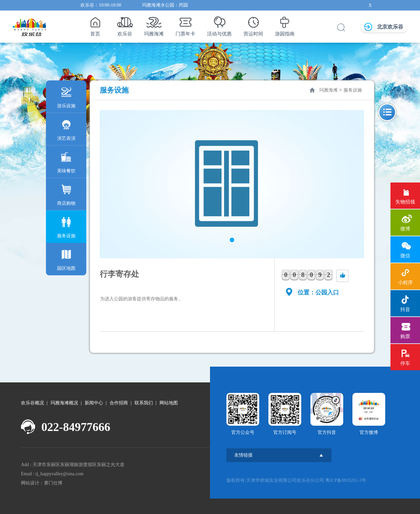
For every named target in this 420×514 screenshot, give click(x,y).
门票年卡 (185, 25)
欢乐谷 (125, 25)
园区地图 (66, 258)
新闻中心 (94, 403)
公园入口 (327, 292)
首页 (95, 25)
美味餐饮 (66, 161)
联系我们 (144, 403)
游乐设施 (66, 96)
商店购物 (66, 193)
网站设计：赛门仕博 (42, 483)
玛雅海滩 (154, 25)
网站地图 (169, 403)
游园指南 (285, 25)
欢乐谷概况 (32, 403)
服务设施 (66, 226)
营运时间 (253, 25)
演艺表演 (66, 128)
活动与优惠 (219, 25)
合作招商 (119, 403)
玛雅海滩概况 (64, 403)
